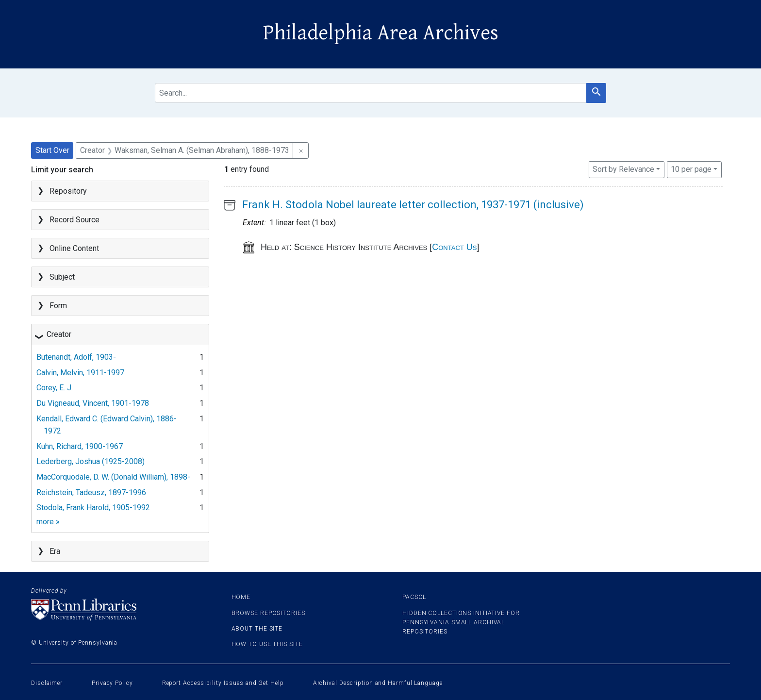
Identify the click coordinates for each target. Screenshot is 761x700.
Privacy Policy (112, 683)
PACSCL (414, 597)
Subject (62, 277)
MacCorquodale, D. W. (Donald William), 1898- (113, 477)
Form (58, 306)
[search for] (371, 93)
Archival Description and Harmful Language (378, 683)
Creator (59, 334)
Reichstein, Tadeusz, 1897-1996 (91, 492)
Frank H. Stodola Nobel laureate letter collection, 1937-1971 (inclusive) (413, 205)
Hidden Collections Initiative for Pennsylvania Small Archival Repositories (461, 622)
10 (691, 168)
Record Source (74, 220)
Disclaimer (47, 683)
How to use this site (267, 644)
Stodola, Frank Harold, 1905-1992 (93, 508)
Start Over (52, 150)
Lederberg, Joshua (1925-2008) (91, 461)
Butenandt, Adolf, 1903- (76, 357)
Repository (68, 191)
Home (241, 597)
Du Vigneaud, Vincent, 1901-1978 (93, 403)
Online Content (74, 248)
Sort (623, 169)
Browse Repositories (268, 613)
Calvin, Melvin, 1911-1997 (80, 373)
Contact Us (454, 247)
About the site (257, 629)
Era (55, 551)
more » (48, 522)
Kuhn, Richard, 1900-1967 (80, 446)
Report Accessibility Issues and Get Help (223, 683)
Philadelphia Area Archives (381, 33)
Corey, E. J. (55, 388)
